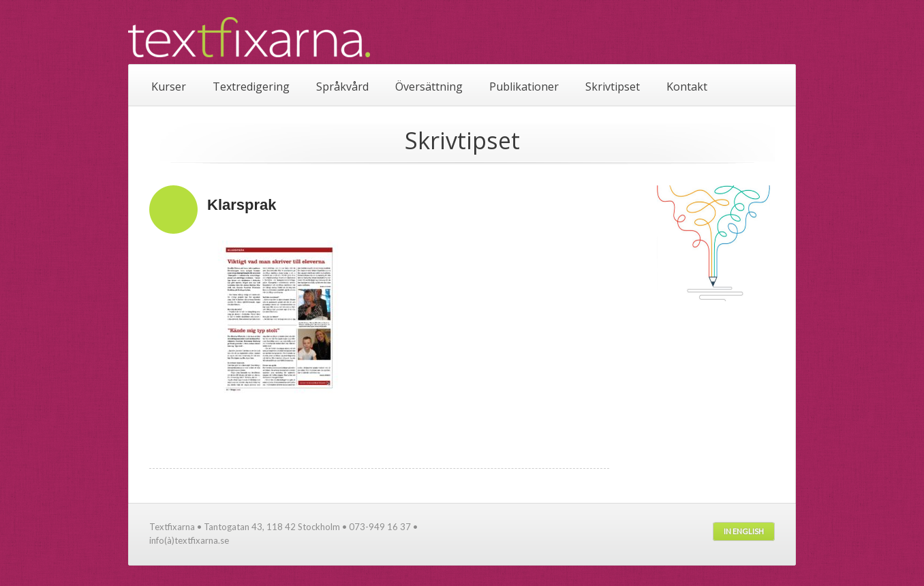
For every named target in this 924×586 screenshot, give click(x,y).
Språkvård (342, 87)
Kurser (169, 87)
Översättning (429, 87)
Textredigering (251, 87)
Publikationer (524, 87)
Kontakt (687, 87)
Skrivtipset (613, 87)
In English (744, 531)
